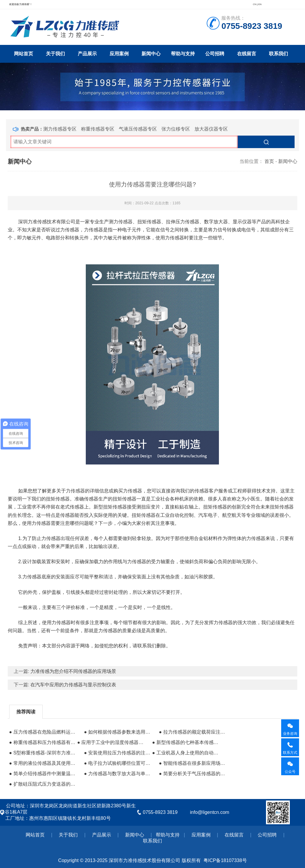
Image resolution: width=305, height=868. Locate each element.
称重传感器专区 (98, 129)
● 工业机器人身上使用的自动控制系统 (186, 753)
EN (260, 4)
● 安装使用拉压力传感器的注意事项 (117, 753)
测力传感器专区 (60, 129)
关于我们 (55, 54)
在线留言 (247, 54)
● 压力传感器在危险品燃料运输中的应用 (43, 732)
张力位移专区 (176, 129)
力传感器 (75, 491)
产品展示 (87, 54)
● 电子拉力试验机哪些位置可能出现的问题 (117, 763)
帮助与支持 (183, 54)
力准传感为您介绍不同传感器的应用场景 (73, 671)
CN (255, 4)
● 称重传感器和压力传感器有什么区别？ (43, 742)
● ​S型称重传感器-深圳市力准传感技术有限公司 (43, 753)
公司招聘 (215, 54)
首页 (269, 161)
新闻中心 (151, 54)
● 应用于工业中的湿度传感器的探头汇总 (111, 742)
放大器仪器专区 (211, 129)
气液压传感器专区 (138, 129)
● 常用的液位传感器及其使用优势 (43, 763)
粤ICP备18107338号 (225, 860)
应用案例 (119, 54)
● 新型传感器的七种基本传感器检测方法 (186, 742)
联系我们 (278, 54)
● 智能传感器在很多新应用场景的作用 (192, 763)
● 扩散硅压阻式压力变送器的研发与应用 (43, 784)
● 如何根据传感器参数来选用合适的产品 (117, 732)
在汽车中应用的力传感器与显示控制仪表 (73, 685)
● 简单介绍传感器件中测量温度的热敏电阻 (43, 774)
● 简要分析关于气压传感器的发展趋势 (192, 774)
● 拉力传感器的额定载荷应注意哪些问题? (192, 732)
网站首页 (24, 54)
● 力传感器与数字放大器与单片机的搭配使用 (117, 774)
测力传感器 (121, 222)
